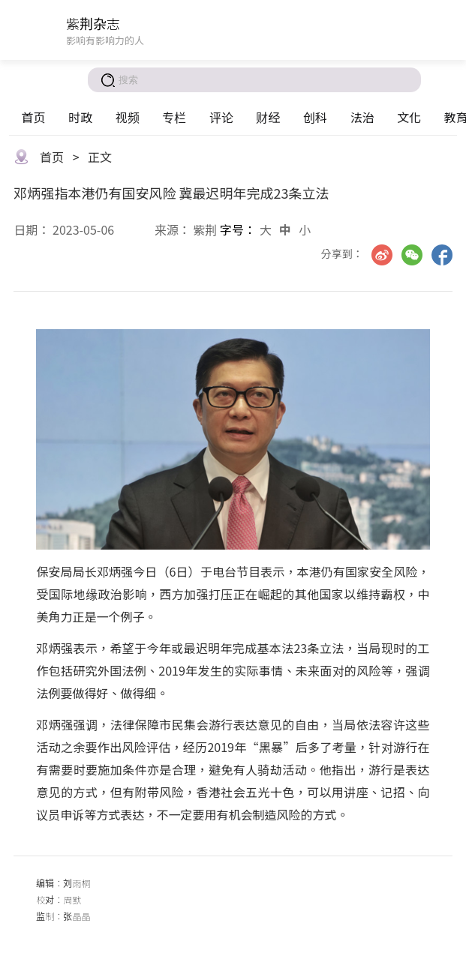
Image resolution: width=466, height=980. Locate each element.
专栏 (174, 117)
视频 (128, 117)
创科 (315, 117)
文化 (409, 117)
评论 (221, 117)
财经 (268, 117)
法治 (362, 117)
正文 (100, 157)
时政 (80, 117)
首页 (33, 117)
